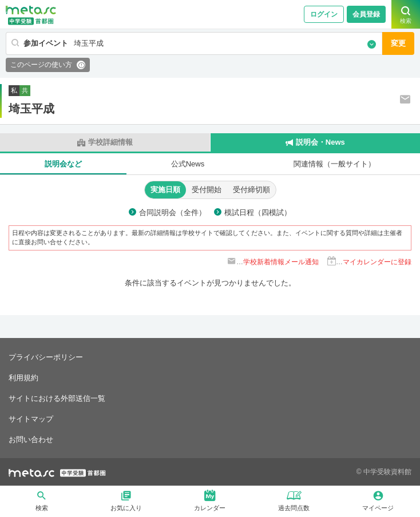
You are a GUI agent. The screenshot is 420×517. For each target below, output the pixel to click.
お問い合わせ (31, 440)
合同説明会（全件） (173, 212)
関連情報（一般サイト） (334, 164)
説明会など (63, 164)
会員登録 (366, 14)
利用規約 (23, 378)
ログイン (324, 14)
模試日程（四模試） (258, 212)
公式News (188, 164)
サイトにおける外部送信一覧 (57, 398)
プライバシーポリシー (46, 357)
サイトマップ (31, 419)
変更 (398, 43)
